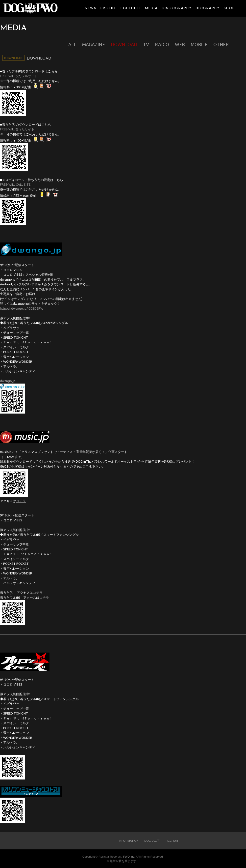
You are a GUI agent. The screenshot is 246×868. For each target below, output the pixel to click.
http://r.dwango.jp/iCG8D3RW (22, 308)
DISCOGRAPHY (177, 8)
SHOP (229, 8)
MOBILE (199, 44)
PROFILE (109, 8)
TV (146, 44)
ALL (72, 44)
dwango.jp (8, 381)
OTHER (221, 44)
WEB (180, 44)
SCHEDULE (131, 8)
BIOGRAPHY (208, 8)
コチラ (38, 593)
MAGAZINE (94, 44)
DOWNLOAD (124, 44)
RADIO (162, 44)
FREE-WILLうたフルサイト (19, 76)
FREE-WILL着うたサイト (17, 129)
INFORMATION (129, 841)
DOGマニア (152, 841)
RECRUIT (172, 841)
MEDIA (151, 8)
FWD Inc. (129, 856)
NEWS (91, 8)
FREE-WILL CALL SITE (15, 184)
